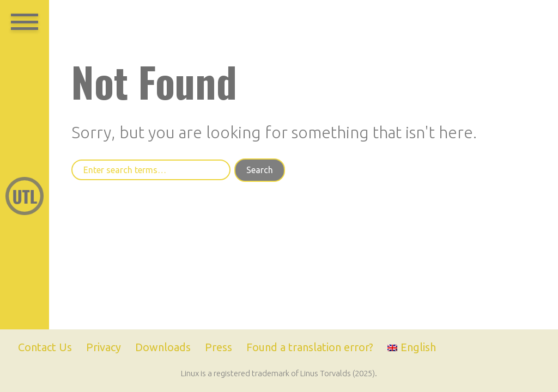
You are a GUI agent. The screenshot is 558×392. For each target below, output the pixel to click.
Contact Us (45, 347)
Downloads (163, 347)
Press (219, 347)
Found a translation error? (310, 347)
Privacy (104, 347)
